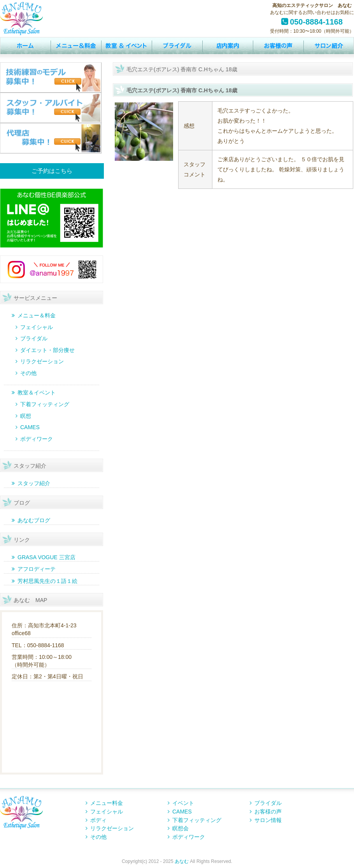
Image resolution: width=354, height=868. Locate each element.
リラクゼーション (42, 361)
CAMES (30, 427)
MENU (76, 46)
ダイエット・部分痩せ (47, 350)
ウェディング (177, 46)
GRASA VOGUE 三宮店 (46, 557)
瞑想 (26, 416)
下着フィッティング (45, 404)
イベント (126, 46)
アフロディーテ (37, 569)
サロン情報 (329, 46)
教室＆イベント (37, 393)
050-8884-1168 (316, 22)
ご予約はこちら (52, 171)
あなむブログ (34, 520)
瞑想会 (181, 828)
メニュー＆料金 (37, 315)
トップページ (25, 46)
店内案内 (228, 46)
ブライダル (34, 338)
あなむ (182, 861)
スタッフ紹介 (34, 483)
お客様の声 (278, 46)
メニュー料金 (107, 803)
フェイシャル (37, 327)
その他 (28, 373)
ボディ (98, 820)
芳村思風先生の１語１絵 (47, 581)
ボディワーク (37, 439)
